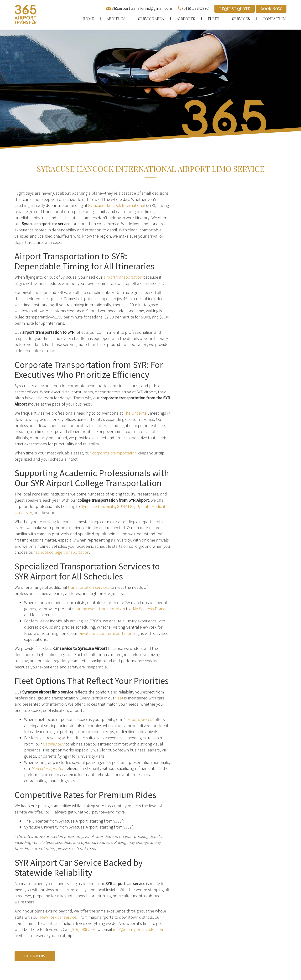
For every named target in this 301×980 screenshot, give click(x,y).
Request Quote (235, 9)
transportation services (89, 587)
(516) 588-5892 (195, 8)
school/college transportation (62, 552)
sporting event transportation (99, 608)
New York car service (58, 917)
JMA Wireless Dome (148, 608)
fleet (119, 698)
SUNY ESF (126, 506)
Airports (186, 18)
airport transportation (123, 277)
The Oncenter (136, 413)
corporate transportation (114, 453)
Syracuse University (98, 506)
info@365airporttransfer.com (139, 929)
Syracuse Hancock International (117, 205)
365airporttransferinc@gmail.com (142, 8)
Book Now (271, 9)
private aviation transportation (105, 633)
